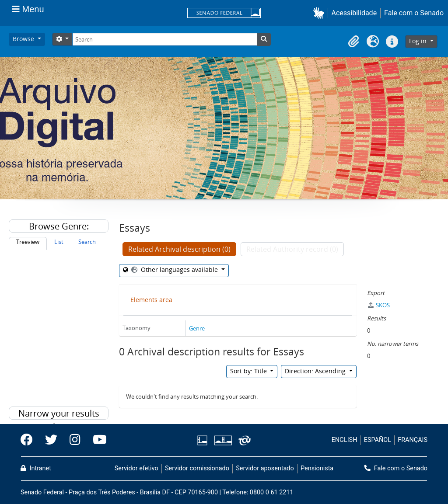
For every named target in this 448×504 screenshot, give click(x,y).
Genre (197, 328)
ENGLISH (345, 440)
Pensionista (317, 468)
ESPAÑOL (378, 440)
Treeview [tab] (28, 242)
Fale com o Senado (414, 13)
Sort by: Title (249, 371)
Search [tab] (87, 242)
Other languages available (175, 269)
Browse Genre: (59, 226)
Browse (24, 39)
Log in (419, 41)
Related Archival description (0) (179, 249)
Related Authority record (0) (292, 249)
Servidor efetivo (136, 468)
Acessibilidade (354, 13)
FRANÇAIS (413, 440)
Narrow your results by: (59, 414)
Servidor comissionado (197, 468)
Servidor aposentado (265, 468)
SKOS (378, 305)
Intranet (36, 468)
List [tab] (59, 242)
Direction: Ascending (316, 371)
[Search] (164, 39)
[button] (320, 13)
